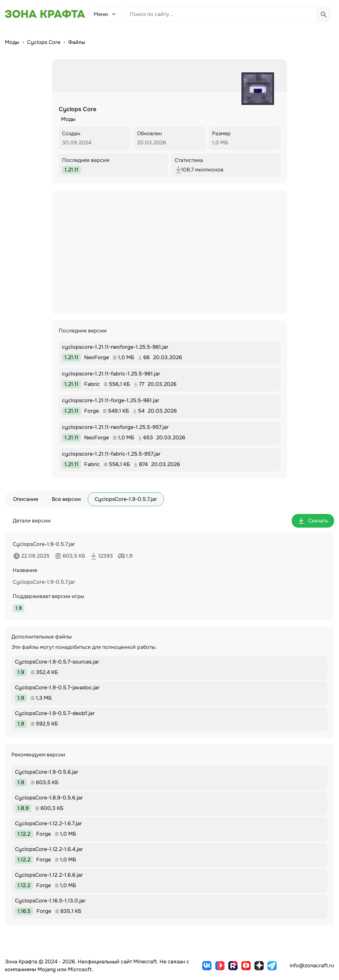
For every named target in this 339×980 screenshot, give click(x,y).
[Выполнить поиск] (324, 14)
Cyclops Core (44, 42)
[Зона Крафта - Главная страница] (45, 14)
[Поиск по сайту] (220, 14)
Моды (12, 42)
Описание (26, 499)
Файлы (77, 42)
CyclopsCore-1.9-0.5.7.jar (126, 499)
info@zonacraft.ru (312, 965)
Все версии (66, 499)
